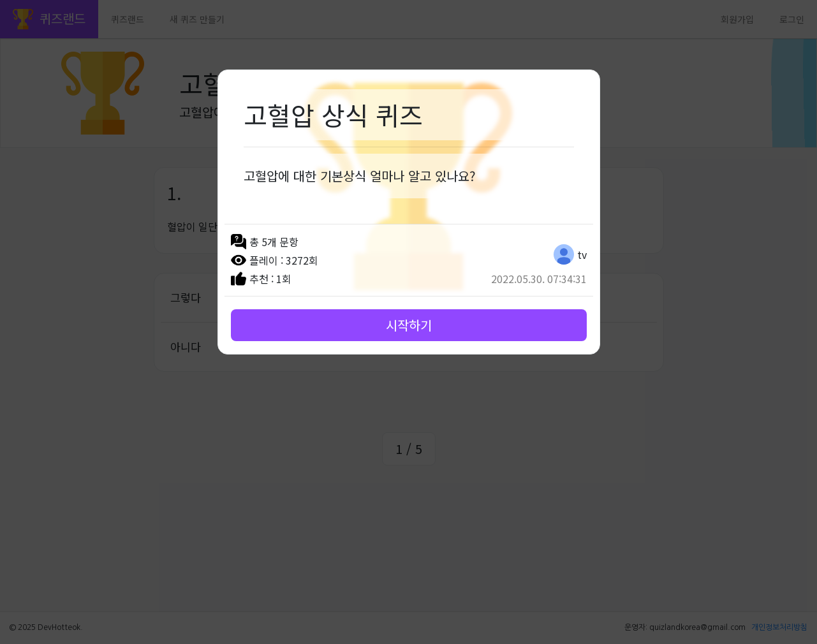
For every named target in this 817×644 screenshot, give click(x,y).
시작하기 (409, 325)
